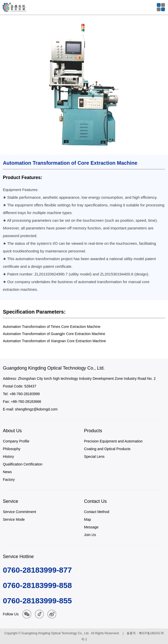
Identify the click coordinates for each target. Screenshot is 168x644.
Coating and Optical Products (107, 449)
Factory (9, 480)
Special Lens (94, 457)
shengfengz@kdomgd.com (36, 409)
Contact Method (97, 512)
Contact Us (95, 501)
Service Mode (14, 519)
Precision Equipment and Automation (113, 441)
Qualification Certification (23, 464)
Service (10, 501)
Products (93, 431)
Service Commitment (19, 512)
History (8, 457)
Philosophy (12, 449)
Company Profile (16, 441)
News (7, 472)
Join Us (90, 535)
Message (91, 527)
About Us (12, 431)
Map (87, 519)
